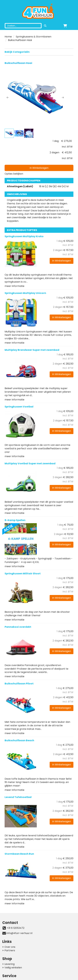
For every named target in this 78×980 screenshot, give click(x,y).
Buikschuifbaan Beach (19, 740)
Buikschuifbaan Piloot (19, 684)
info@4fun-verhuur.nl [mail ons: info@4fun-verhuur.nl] (19, 933)
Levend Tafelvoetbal (18, 797)
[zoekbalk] (23, 26)
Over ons (10, 947)
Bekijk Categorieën (39, 52)
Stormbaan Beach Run (19, 854)
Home (8, 37)
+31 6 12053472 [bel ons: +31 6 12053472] (16, 928)
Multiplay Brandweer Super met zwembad (32, 350)
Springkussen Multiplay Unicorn (25, 293)
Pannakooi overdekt (18, 627)
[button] (8, 98)
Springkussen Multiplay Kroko (24, 236)
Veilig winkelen (13, 968)
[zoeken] (45, 26)
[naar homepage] (39, 12)
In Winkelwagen (39, 168)
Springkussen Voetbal (19, 407)
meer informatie (14, 286)
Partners (10, 950)
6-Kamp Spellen (15, 520)
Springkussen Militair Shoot (23, 574)
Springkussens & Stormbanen (34, 37)
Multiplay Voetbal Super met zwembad (30, 463)
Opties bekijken (14, 174)
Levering (10, 964)
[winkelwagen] (65, 26)
